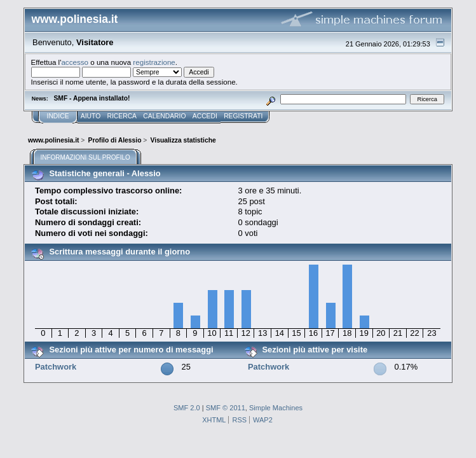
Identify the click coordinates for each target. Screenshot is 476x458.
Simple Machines (276, 408)
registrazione (154, 62)
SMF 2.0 (187, 408)
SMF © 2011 (226, 408)
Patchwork (56, 367)
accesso (75, 62)
